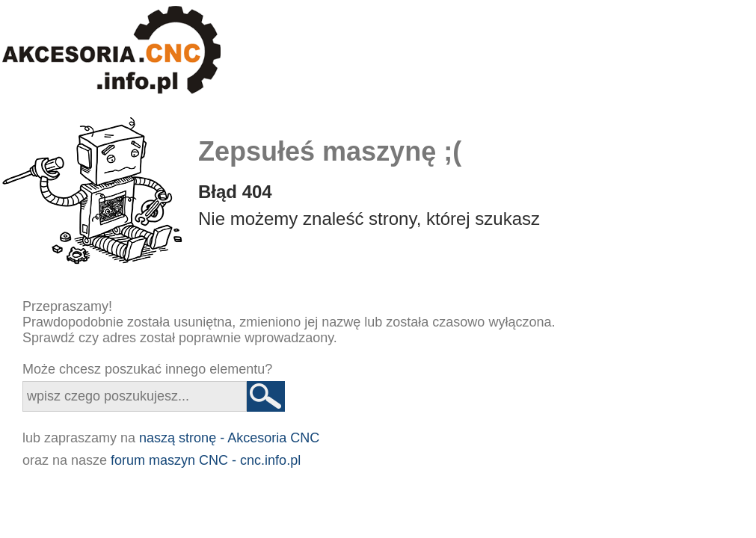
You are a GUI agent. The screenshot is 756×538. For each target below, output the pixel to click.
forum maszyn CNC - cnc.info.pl (206, 460)
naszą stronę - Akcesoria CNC (229, 438)
